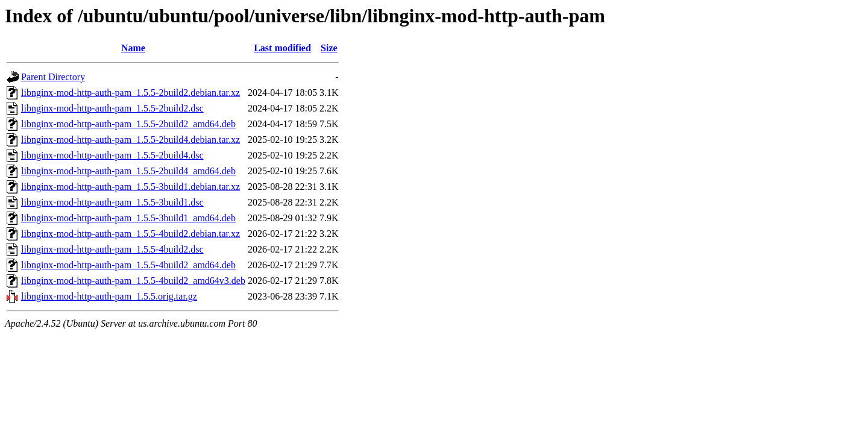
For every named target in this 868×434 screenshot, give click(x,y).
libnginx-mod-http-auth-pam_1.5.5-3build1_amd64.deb (128, 218)
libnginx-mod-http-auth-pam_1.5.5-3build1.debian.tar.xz (131, 187)
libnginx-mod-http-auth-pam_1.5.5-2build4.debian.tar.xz (131, 140)
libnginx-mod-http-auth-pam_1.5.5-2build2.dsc (112, 108)
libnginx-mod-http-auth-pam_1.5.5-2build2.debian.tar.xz (131, 93)
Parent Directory (53, 77)
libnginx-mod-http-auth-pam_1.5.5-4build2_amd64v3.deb (133, 281)
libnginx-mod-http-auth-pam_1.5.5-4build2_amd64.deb (128, 265)
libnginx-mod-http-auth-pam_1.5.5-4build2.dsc (112, 249)
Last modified (282, 48)
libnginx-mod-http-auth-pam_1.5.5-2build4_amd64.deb (128, 171)
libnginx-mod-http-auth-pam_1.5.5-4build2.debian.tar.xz (131, 234)
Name (133, 48)
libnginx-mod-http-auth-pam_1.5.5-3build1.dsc (112, 202)
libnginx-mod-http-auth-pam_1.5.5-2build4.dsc (112, 155)
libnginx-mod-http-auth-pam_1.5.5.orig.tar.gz (109, 296)
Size (329, 48)
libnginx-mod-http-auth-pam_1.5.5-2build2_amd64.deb (128, 124)
